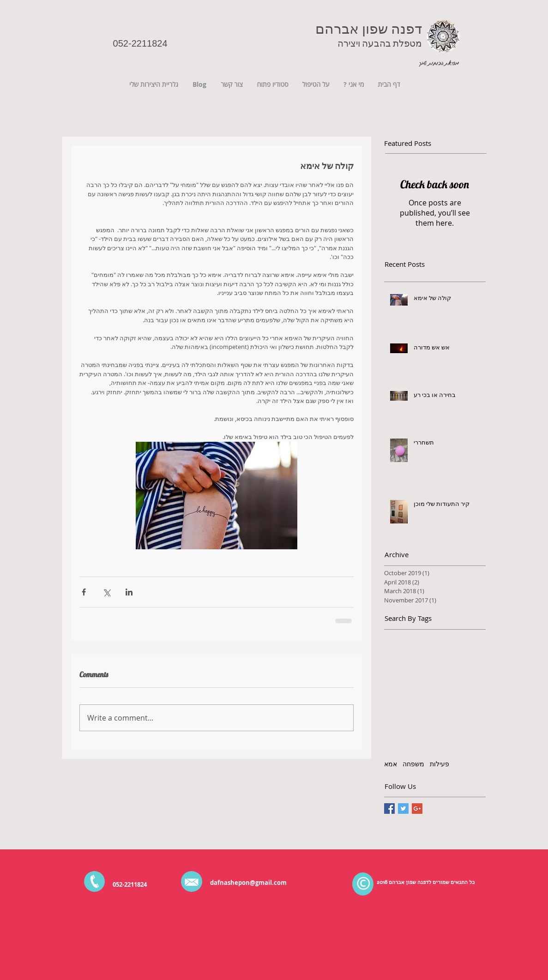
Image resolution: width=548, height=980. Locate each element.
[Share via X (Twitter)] (106, 592)
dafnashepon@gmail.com (248, 883)
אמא (391, 764)
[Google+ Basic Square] (417, 809)
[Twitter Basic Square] (403, 809)
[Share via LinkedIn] (129, 592)
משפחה (413, 764)
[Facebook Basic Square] (389, 809)
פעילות (440, 764)
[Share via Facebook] (84, 592)
